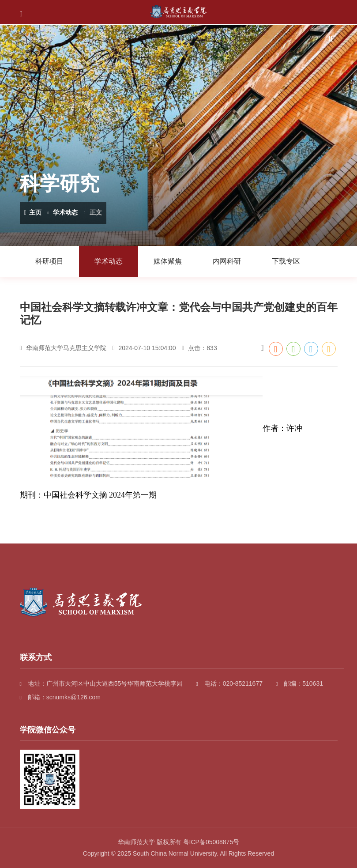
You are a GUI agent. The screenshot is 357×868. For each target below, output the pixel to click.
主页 (33, 212)
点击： (199, 348)
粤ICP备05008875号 (211, 842)
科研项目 (49, 261)
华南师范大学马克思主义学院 (63, 348)
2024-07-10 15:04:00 (144, 348)
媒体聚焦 (168, 261)
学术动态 (65, 212)
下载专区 (286, 261)
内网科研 (227, 261)
